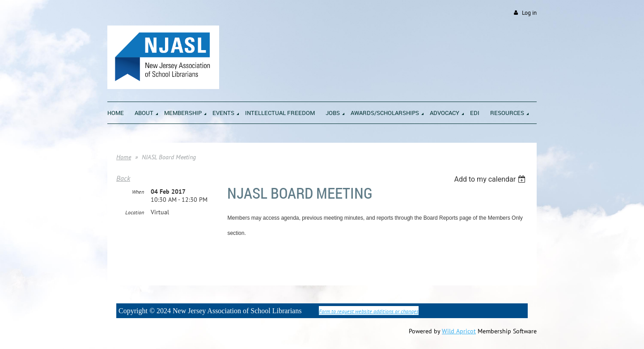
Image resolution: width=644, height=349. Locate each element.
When (138, 192)
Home (124, 157)
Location (135, 212)
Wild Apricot (459, 331)
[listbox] (491, 179)
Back (123, 178)
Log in (529, 13)
